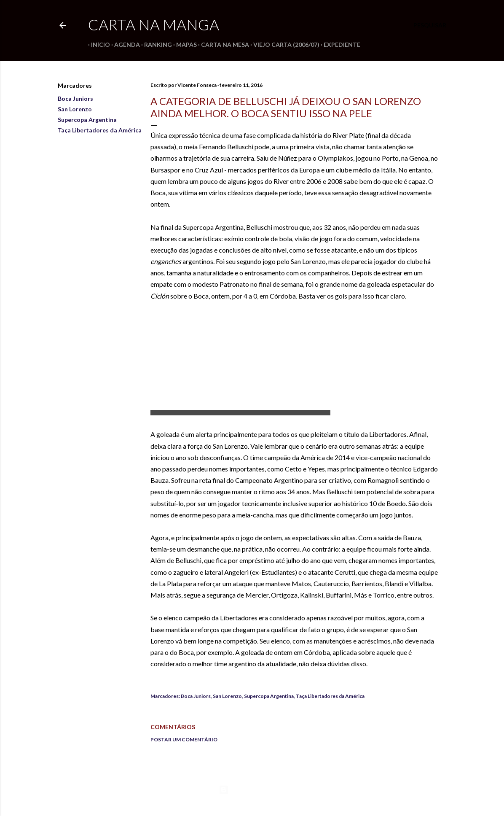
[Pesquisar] (430, 25)
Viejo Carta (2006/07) (283, 44)
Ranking (155, 44)
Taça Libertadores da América (100, 130)
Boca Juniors (75, 98)
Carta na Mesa (222, 44)
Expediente (339, 44)
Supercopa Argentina (87, 120)
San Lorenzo (75, 109)
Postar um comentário (184, 739)
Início (98, 44)
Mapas (184, 44)
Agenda (124, 44)
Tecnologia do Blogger (252, 790)
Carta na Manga (154, 24)
